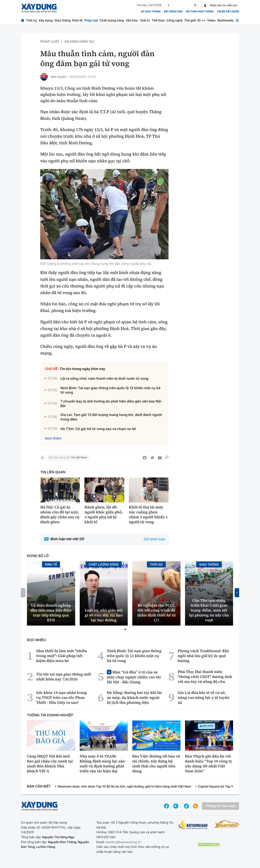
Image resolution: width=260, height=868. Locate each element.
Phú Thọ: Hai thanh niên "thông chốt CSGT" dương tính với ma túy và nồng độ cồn (205, 677)
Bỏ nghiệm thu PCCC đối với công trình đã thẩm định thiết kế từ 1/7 (156, 613)
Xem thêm (53, 438)
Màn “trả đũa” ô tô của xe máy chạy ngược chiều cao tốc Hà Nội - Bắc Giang (134, 677)
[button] (125, 629)
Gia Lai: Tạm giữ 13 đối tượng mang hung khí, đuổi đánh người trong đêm (111, 417)
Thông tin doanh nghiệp (50, 715)
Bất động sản (173, 12)
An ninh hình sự (79, 42)
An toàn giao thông (200, 12)
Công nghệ (174, 20)
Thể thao (158, 20)
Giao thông (62, 20)
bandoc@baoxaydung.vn (123, 842)
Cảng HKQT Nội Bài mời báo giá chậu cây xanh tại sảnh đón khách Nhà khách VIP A (50, 764)
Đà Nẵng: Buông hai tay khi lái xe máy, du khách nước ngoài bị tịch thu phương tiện (134, 698)
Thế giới (190, 20)
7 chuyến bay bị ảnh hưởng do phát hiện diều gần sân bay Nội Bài (111, 404)
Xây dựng (46, 20)
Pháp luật (91, 20)
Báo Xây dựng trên (68, 458)
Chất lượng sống (112, 20)
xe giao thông (151, 12)
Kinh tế (78, 20)
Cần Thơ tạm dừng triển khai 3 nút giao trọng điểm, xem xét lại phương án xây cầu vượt (209, 610)
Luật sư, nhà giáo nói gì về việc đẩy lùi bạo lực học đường (104, 615)
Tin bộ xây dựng (228, 12)
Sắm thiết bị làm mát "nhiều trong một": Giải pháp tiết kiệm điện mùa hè (62, 656)
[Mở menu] (237, 20)
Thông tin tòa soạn (221, 806)
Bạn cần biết (39, 786)
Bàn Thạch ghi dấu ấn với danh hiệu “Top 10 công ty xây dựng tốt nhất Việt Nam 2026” (209, 764)
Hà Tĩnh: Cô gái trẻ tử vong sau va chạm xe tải (98, 429)
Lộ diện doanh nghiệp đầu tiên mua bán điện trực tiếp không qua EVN (51, 613)
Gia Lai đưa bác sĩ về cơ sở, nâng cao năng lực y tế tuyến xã (204, 698)
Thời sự (32, 20)
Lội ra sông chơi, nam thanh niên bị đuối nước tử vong (104, 379)
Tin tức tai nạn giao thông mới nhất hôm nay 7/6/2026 (64, 677)
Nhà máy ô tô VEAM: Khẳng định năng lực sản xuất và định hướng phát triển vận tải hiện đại (102, 764)
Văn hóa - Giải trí (138, 20)
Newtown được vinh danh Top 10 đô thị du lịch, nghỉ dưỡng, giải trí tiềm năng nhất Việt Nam (124, 786)
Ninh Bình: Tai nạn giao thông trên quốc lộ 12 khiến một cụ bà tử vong (110, 390)
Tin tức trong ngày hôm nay (82, 369)
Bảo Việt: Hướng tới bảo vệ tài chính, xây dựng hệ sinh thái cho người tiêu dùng (156, 764)
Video (211, 20)
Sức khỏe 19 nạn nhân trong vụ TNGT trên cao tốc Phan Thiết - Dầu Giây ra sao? (62, 698)
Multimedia (225, 20)
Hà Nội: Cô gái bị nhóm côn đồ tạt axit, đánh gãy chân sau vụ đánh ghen (60, 514)
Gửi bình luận (154, 539)
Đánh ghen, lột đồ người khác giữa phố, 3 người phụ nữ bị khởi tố (104, 514)
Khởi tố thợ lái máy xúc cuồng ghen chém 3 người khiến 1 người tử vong (148, 514)
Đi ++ (201, 20)
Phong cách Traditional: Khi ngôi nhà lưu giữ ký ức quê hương (203, 656)
